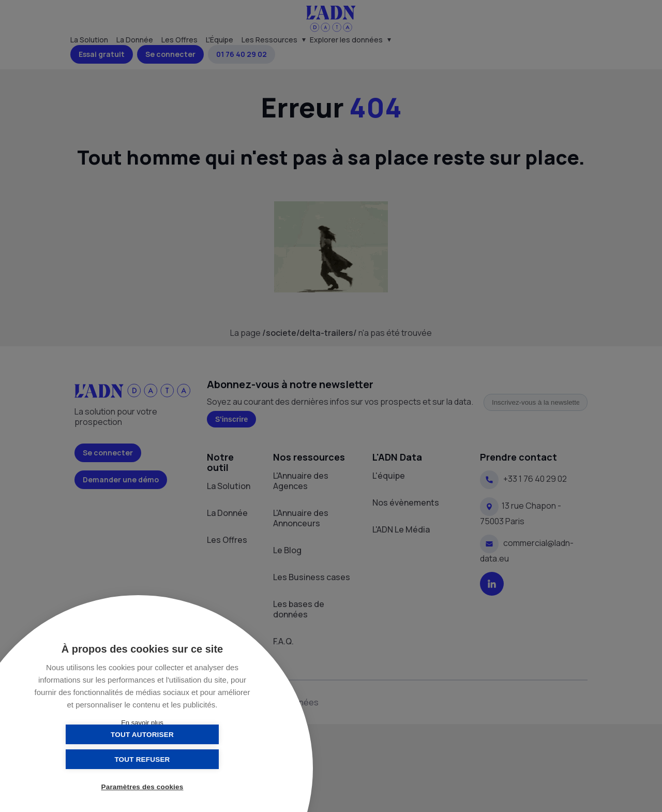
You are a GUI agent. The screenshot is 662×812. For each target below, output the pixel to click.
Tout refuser (194, 759)
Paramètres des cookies (142, 787)
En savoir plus (142, 723)
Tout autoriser (91, 759)
